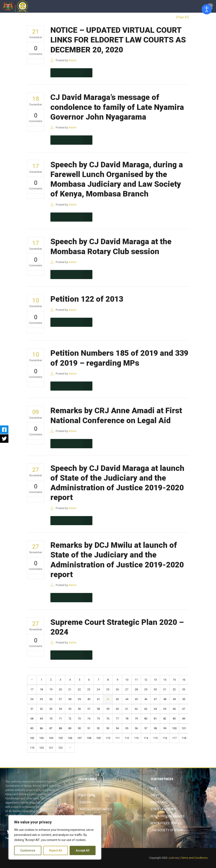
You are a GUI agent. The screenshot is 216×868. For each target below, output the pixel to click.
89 (70, 728)
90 (79, 728)
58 (98, 709)
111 (117, 738)
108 (89, 738)
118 (184, 738)
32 (174, 689)
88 (60, 728)
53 (51, 709)
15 (174, 680)
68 (32, 719)
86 (41, 728)
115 (155, 738)
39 (79, 699)
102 (32, 738)
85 (32, 728)
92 (98, 728)
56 (79, 709)
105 (60, 738)
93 (108, 728)
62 (136, 709)
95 (127, 728)
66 (174, 709)
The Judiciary (164, 17)
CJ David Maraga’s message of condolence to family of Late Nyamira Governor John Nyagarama (117, 107)
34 (32, 699)
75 (98, 719)
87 (51, 728)
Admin (73, 60)
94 (117, 728)
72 (70, 719)
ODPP (155, 795)
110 (108, 738)
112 (127, 738)
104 (51, 738)
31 (165, 689)
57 (89, 709)
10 (127, 680)
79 (136, 719)
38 (70, 699)
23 (89, 689)
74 (89, 719)
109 (98, 738)
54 (60, 709)
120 (41, 748)
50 (184, 699)
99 (165, 728)
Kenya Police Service (166, 823)
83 (174, 719)
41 (98, 699)
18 (41, 689)
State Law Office (163, 809)
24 (98, 689)
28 (136, 689)
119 (32, 748)
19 (51, 689)
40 (89, 699)
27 (127, 689)
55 (70, 709)
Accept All (83, 850)
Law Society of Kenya (167, 830)
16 (184, 680)
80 (146, 719)
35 (41, 699)
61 (127, 709)
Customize (28, 850)
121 (51, 748)
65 (165, 709)
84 (184, 719)
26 (117, 689)
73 (79, 719)
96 (136, 728)
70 (51, 719)
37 (60, 699)
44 (127, 699)
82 (165, 719)
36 (51, 699)
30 (155, 689)
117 (174, 738)
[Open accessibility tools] (207, 9)
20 (60, 689)
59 (108, 709)
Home (82, 788)
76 (108, 719)
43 (117, 699)
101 (184, 728)
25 (108, 689)
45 (136, 699)
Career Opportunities (95, 809)
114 (146, 738)
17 (32, 689)
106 (70, 738)
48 (165, 699)
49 (174, 699)
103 (41, 738)
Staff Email (87, 795)
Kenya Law (159, 802)
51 (32, 709)
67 (184, 709)
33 (184, 689)
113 (136, 738)
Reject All (56, 850)
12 (146, 680)
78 (127, 719)
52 (41, 709)
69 (41, 719)
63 (146, 709)
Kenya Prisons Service (168, 816)
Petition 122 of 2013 (87, 299)
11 (136, 680)
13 (155, 680)
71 (60, 719)
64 (155, 709)
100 (174, 728)
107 (79, 738)
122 (60, 748)
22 (79, 689)
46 (146, 699)
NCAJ (154, 788)
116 (165, 738)
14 (165, 680)
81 (155, 719)
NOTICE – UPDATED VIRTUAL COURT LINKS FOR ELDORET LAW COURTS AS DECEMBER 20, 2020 (118, 40)
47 (155, 699)
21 (70, 689)
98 (155, 728)
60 (117, 709)
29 (146, 689)
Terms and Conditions (194, 858)
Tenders (84, 802)
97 (146, 728)
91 (89, 728)
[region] (55, 837)
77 (117, 719)
